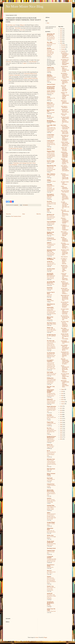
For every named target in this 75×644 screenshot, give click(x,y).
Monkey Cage (50, 328)
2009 (61, 425)
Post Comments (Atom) (16, 216)
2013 (61, 417)
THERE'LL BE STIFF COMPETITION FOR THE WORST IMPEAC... (65, 96)
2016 (61, 410)
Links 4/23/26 (50, 319)
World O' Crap (50, 586)
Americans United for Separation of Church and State (51, 88)
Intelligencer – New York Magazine (51, 259)
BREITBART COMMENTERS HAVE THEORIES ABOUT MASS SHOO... (65, 384)
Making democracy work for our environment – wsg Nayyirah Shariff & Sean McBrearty (51, 188)
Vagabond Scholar (51, 551)
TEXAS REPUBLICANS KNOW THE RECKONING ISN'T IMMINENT (65, 369)
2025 (61, 31)
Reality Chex (50, 445)
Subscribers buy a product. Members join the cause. (51, 417)
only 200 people (33, 62)
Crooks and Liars (51, 141)
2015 (61, 412)
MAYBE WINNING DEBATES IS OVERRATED (64, 239)
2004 (61, 435)
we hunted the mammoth (50, 557)
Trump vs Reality (50, 301)
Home (24, 214)
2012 (61, 419)
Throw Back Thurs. (51, 284)
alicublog (49, 48)
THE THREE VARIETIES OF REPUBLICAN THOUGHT (65, 330)
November (63, 47)
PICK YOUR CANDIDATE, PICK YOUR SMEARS (65, 234)
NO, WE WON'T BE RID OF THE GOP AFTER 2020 (65, 318)
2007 (61, 429)
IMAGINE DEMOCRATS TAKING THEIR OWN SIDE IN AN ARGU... (65, 361)
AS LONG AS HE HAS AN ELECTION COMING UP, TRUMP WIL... (65, 324)
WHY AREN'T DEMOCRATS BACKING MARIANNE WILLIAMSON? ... (65, 169)
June (62, 394)
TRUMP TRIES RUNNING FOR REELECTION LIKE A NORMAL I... (65, 291)
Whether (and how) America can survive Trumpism (51, 70)
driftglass (49, 180)
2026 (61, 29)
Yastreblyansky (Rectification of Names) (50, 603)
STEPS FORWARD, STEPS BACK (64, 188)
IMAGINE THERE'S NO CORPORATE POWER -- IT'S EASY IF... (65, 161)
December (63, 45)
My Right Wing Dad (51, 335)
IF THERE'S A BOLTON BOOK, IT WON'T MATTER (64, 261)
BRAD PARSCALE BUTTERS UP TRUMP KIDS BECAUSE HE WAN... (65, 298)
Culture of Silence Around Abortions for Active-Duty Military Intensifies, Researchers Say (51, 463)
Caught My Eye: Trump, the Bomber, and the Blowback (51, 440)
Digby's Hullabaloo (51, 174)
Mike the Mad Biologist (50, 318)
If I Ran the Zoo (50, 238)
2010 (61, 423)
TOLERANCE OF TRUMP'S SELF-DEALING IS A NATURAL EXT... (65, 355)
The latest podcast (50, 117)
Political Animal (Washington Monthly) (50, 391)
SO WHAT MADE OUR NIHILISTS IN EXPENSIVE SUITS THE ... (65, 312)
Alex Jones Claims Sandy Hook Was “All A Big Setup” (51, 264)
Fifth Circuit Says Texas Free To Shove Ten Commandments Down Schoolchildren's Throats (51, 580)
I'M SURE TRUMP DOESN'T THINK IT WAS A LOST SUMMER (65, 376)
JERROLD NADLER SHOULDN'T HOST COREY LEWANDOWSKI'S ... (65, 197)
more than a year (11, 25)
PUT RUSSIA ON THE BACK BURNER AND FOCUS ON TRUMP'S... (65, 305)
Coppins (25, 63)
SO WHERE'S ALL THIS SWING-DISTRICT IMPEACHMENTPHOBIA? (65, 62)
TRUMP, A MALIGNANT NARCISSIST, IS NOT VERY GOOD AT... (65, 284)
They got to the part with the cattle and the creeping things (51, 501)
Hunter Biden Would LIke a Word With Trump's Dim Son (51, 277)
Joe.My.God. (50, 262)
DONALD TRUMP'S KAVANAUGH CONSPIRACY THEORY (65, 221)
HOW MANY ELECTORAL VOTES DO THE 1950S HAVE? (65, 127)
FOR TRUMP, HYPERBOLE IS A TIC (65, 342)
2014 (61, 415)
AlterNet (49, 59)
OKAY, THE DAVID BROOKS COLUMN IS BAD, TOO (64, 88)
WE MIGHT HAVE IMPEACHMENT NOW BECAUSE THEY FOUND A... (65, 120)
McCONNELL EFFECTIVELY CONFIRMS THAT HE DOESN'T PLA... (65, 55)
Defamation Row (50, 567)
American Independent (50, 75)
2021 (61, 39)
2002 (61, 439)
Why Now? (49, 571)
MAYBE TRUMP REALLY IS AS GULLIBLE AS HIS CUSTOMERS (65, 336)
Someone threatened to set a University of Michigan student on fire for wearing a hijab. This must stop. (51, 516)
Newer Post (8, 214)
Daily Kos (49, 149)
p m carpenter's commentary (50, 361)
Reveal (48, 451)
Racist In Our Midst (51, 112)
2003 (61, 437)
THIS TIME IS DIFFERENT (64, 107)
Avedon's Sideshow (51, 91)
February (63, 402)
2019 (61, 43)
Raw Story (49, 428)
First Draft (49, 201)
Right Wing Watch (51, 469)
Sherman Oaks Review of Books (51, 491)
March (63, 400)
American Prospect (51, 84)
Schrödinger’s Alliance (51, 181)
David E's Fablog (51, 161)
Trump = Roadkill (50, 162)
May (62, 396)
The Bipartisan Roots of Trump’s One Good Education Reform (51, 395)
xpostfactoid (50, 593)
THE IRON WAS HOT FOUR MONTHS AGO (65, 111)
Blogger (45, 637)
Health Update (50, 289)
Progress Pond (50, 422)
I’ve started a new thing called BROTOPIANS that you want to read (51, 560)
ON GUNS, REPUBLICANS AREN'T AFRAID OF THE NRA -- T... (65, 246)
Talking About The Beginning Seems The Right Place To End (51, 355)
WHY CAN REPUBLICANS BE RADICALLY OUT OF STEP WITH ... (65, 213)
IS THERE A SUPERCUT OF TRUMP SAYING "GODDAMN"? (65, 227)
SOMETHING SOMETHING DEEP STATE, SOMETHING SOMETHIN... (64, 155)
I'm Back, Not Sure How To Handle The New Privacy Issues (51, 38)
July (62, 391)
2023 (61, 35)
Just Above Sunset (51, 269)
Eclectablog (49, 185)
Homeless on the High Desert (50, 233)
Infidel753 (49, 243)
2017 (61, 408)
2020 (61, 41)
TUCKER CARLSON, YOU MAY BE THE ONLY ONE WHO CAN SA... (65, 205)
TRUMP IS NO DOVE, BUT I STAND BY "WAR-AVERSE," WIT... (64, 269)
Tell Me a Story (50, 535)
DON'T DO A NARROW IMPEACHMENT (65, 103)
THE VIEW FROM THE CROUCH (65, 191)
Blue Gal (49, 116)
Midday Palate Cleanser (52, 324)
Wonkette (49, 577)
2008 (61, 427)
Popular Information (51, 406)
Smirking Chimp (51, 505)
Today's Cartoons (50, 229)
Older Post (39, 214)
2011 (61, 421)
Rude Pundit (50, 478)
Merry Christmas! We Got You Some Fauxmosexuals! (51, 589)
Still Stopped (49, 270)
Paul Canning (50, 372)
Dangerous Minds (51, 151)
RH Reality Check (51, 459)
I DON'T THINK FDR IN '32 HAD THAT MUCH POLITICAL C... (65, 144)
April (62, 398)
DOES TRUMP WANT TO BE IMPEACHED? (65, 132)
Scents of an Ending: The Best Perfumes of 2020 (51, 494)
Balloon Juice (50, 103)
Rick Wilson (18, 28)
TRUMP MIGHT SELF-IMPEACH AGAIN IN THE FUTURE (65, 69)
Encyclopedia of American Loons (51, 195)
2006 (61, 431)
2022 (61, 37)
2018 (61, 406)
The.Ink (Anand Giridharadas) (50, 542)
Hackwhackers (50, 228)
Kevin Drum (50, 288)
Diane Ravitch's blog (51, 166)
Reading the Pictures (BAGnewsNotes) (51, 437)
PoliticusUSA (50, 399)
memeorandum (50, 307)
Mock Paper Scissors (51, 323)
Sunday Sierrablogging (51, 239)
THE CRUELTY (64, 257)
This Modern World (51, 548)
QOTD (48, 211)
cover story (22, 30)
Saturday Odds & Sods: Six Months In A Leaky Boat (51, 204)
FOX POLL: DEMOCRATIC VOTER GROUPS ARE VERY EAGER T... (65, 177)
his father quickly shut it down (15, 148)
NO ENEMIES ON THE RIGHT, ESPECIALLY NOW (65, 82)
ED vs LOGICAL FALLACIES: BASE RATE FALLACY (51, 217)
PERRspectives (50, 378)
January (63, 404)
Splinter (49, 513)
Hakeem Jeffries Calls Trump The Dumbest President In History (51, 402)
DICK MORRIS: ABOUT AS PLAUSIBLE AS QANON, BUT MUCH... (65, 348)
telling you (22, 25)
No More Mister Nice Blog (25, 6)
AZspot (49, 97)
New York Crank (51, 341)
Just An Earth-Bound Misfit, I (50, 274)
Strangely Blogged (51, 522)
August (63, 389)
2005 (61, 433)
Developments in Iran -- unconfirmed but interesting (51, 245)
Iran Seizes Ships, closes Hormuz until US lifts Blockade (51, 254)
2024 (61, 33)
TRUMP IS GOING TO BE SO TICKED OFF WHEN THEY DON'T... (65, 252)
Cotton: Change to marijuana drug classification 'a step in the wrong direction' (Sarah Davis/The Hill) (51, 311)
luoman (37, 637)
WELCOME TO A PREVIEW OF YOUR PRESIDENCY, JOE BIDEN (65, 138)
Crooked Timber (51, 135)
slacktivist (49, 498)
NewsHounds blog (51, 353)
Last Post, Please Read (51, 611)
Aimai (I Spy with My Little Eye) (51, 35)
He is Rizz (49, 605)
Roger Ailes (49, 470)
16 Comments (25, 205)
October (63, 49)
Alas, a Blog (50, 42)
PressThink (49, 415)
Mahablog (49, 299)
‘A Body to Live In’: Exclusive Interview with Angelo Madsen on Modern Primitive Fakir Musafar (51, 155)
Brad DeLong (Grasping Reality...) (51, 121)
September (63, 51)
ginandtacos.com (51, 214)
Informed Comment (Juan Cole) (51, 250)
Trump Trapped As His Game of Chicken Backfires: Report (51, 508)
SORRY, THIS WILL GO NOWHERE (64, 149)
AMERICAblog (50, 68)
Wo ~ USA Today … (51, 235)
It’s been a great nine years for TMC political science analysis (51, 330)
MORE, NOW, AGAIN (64, 115)
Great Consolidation (51, 222)
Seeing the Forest (51, 484)
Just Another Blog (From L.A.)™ (51, 282)
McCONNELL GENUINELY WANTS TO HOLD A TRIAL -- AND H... (65, 76)
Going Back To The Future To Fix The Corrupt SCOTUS (51, 105)
